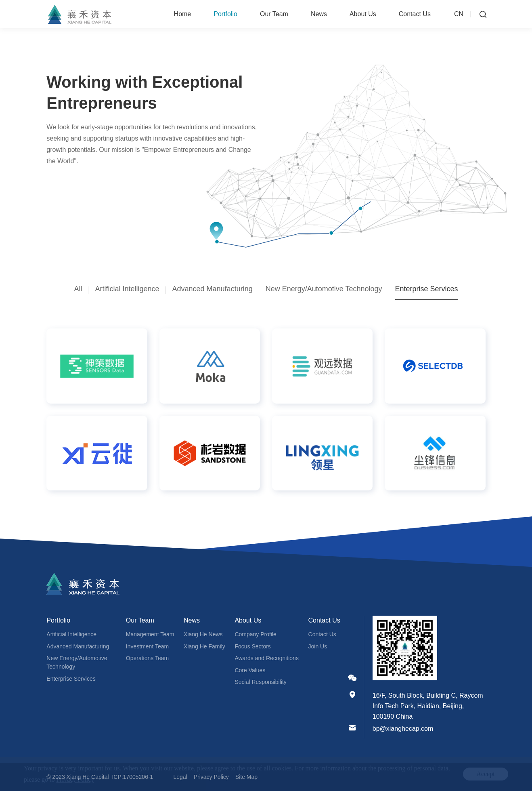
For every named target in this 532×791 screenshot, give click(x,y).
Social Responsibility (260, 682)
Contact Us (415, 14)
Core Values (250, 670)
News (319, 14)
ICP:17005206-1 (132, 777)
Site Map (246, 777)
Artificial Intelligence (71, 634)
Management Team (150, 634)
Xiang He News (203, 634)
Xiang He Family (204, 646)
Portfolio (225, 14)
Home (183, 14)
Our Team (274, 14)
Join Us (318, 646)
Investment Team (147, 646)
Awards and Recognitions (267, 658)
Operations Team (147, 658)
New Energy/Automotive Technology (77, 662)
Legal (180, 777)
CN (459, 14)
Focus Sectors (252, 646)
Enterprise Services (71, 679)
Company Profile (256, 634)
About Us (363, 14)
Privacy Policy (211, 777)
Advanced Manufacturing (78, 646)
